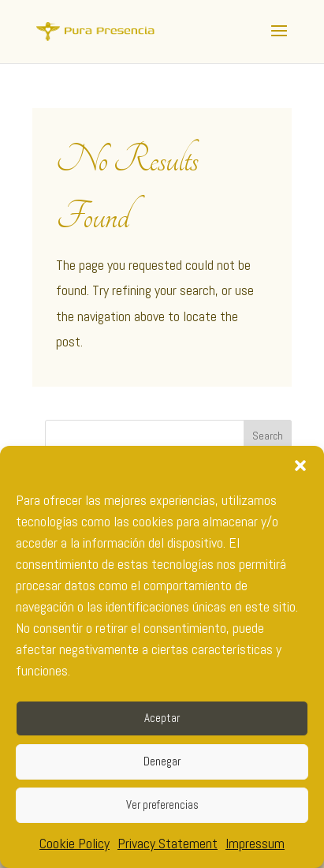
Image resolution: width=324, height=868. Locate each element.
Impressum (255, 843)
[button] (300, 466)
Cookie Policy (74, 843)
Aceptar (162, 718)
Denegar (162, 761)
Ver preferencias (162, 804)
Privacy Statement (168, 843)
